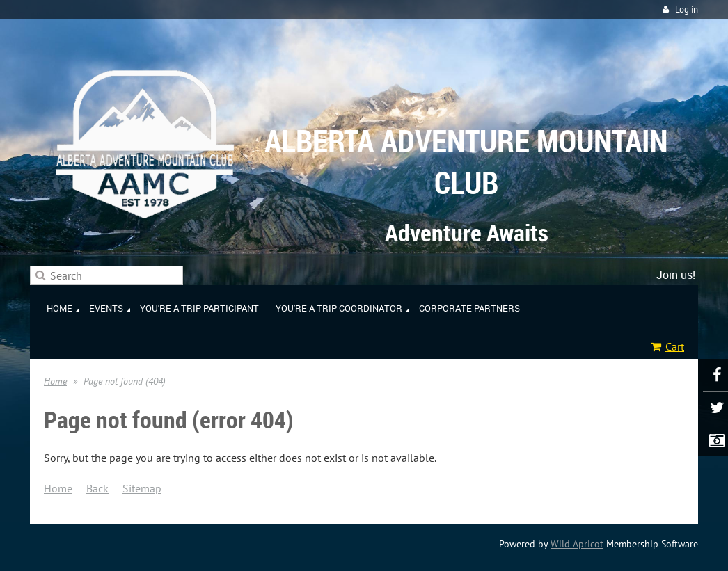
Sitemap (142, 488)
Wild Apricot (577, 544)
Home (55, 381)
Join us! (676, 275)
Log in (687, 9)
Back (97, 488)
